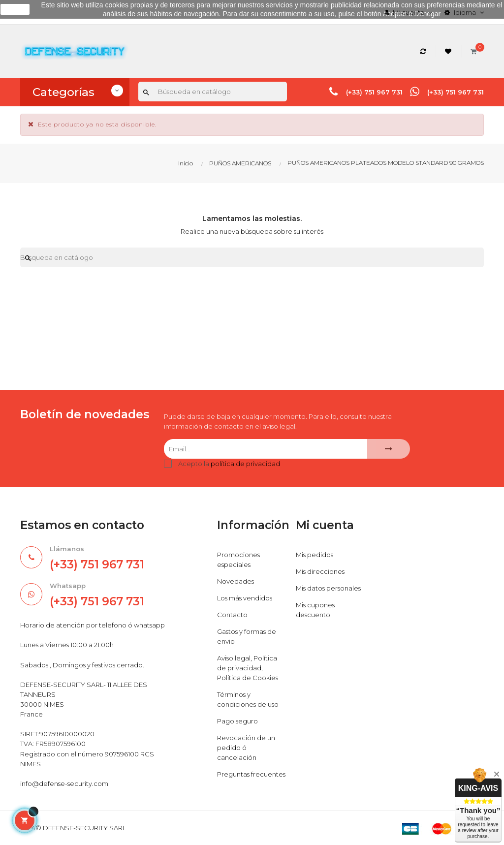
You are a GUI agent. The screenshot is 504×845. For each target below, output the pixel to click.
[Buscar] (213, 92)
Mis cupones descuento (315, 610)
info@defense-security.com (64, 783)
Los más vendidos (245, 598)
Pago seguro (237, 721)
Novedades (236, 581)
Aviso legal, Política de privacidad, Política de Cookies (248, 668)
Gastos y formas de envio (247, 636)
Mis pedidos (315, 555)
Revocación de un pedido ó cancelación (246, 748)
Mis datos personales (328, 588)
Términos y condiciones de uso (248, 699)
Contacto (232, 615)
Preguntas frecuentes (251, 774)
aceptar (15, 9)
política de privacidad (245, 464)
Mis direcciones (320, 571)
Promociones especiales (238, 560)
